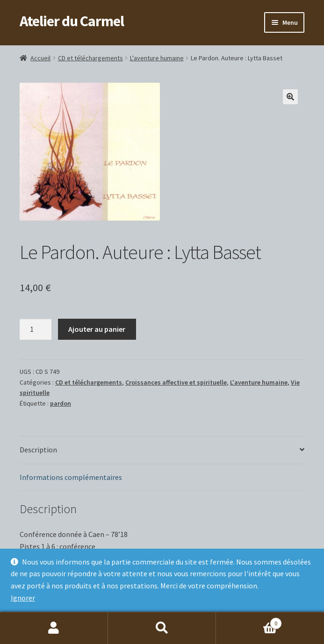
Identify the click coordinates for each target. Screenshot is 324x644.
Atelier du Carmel (72, 21)
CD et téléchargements (90, 58)
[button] (290, 97)
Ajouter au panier (97, 329)
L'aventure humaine (157, 58)
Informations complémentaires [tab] (71, 477)
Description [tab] (38, 450)
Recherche (162, 628)
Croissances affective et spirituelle (176, 382)
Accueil (40, 58)
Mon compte (54, 628)
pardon (61, 403)
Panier (249, 621)
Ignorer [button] (23, 598)
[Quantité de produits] (36, 329)
